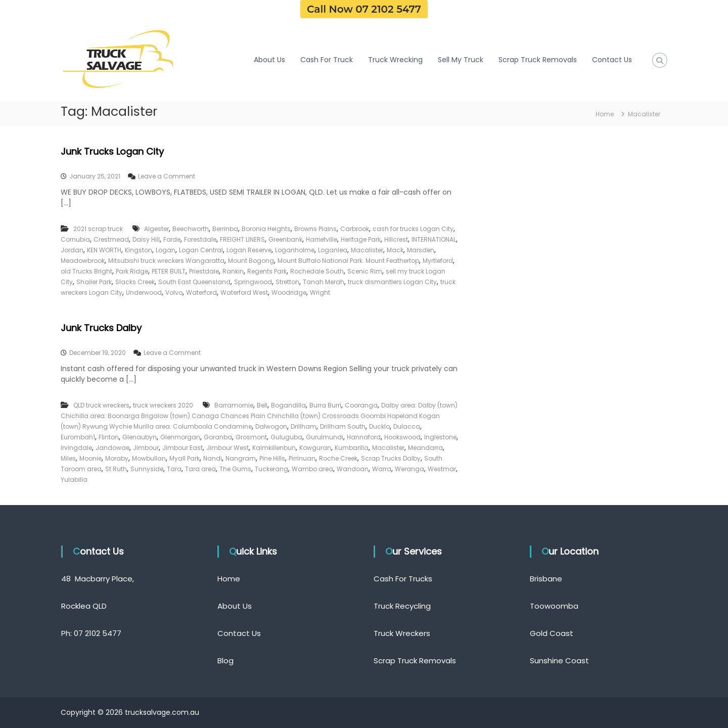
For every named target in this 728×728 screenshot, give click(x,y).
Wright (320, 292)
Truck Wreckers (402, 633)
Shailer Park (94, 282)
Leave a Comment (167, 176)
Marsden (421, 250)
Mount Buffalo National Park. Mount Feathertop (348, 261)
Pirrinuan (302, 458)
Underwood (144, 292)
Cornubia (75, 239)
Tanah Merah (324, 282)
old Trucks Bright (86, 271)
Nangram (241, 458)
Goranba (218, 437)
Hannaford (364, 437)
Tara (174, 469)
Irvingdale (76, 448)
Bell (262, 405)
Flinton (109, 437)
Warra (382, 469)
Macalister (367, 250)
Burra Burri (325, 405)
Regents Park (267, 271)
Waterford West (244, 292)
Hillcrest (396, 239)
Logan (166, 250)
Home (229, 579)
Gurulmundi (325, 437)
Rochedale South (317, 271)
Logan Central (201, 250)
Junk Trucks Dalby (101, 328)
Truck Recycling (402, 606)
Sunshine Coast (559, 661)
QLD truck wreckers (101, 405)
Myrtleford (438, 261)
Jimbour (146, 448)
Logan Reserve (249, 250)
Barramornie (234, 405)
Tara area (200, 469)
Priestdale (204, 271)
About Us (269, 60)
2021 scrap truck (98, 229)
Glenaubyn (140, 437)
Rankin (233, 271)
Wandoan (353, 469)
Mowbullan (149, 458)
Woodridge (289, 292)
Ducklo (379, 426)
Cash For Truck (327, 60)
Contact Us (612, 60)
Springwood (253, 282)
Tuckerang (271, 469)
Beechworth (191, 229)
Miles (68, 458)
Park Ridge (132, 271)
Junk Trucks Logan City (112, 151)
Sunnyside (147, 469)
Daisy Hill (146, 239)
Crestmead (111, 239)
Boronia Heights (266, 229)
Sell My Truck (461, 60)
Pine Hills (272, 458)
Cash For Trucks (403, 579)
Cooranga (361, 405)
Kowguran (315, 448)
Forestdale (200, 239)
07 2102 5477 (98, 633)
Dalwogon (271, 426)
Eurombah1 (78, 437)
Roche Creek (338, 458)
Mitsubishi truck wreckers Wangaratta (166, 261)
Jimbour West (227, 448)
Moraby (117, 458)
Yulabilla (74, 480)
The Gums (235, 469)
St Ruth (116, 469)
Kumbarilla (352, 448)
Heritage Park (361, 239)
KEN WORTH (104, 250)
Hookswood (402, 437)
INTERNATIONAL (434, 239)
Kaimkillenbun (274, 448)
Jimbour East (183, 448)
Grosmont (251, 437)
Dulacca (407, 426)
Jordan (72, 250)
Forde (172, 239)
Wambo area (312, 469)
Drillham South (343, 426)
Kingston (139, 250)
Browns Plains (315, 229)
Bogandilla (288, 405)
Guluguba (286, 437)
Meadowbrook (83, 261)
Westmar (442, 469)
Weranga (409, 469)
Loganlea (333, 250)
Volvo (174, 292)
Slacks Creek (135, 282)
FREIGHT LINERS (242, 239)
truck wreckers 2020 (163, 405)
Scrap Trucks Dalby (391, 458)
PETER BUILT (169, 271)
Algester (156, 229)
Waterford (201, 292)
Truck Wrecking (395, 60)
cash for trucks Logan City (413, 229)
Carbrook (355, 229)
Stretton (287, 282)
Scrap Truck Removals (538, 60)
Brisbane (546, 579)
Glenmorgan (180, 437)
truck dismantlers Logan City (392, 282)
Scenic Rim (365, 271)
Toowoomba (554, 606)
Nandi (213, 458)
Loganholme (295, 250)
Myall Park (185, 458)
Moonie (90, 458)
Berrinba (225, 229)
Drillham (304, 426)
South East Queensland (194, 282)
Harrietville (322, 239)
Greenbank (285, 239)
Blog (225, 661)
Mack (395, 250)
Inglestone (440, 437)
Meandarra (425, 448)
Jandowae (112, 448)
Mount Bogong (251, 261)
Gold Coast (552, 633)
